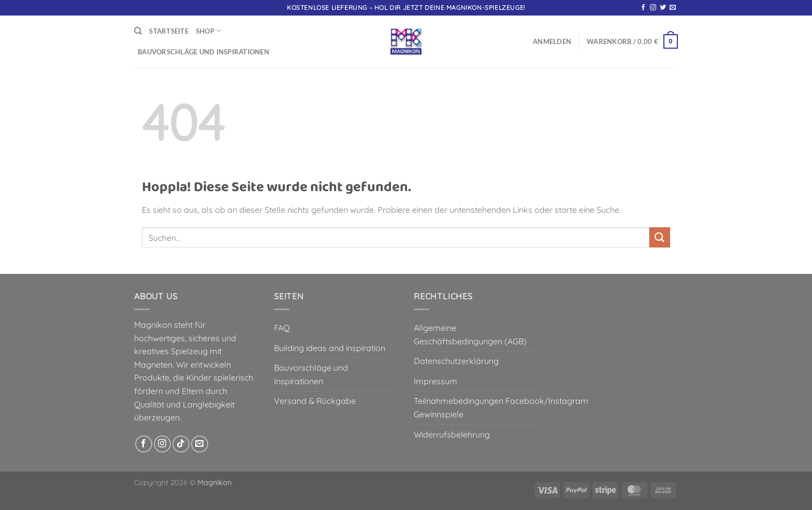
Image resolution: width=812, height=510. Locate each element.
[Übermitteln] (660, 237)
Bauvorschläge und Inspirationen (204, 52)
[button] (552, 41)
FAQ (282, 328)
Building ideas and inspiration (330, 348)
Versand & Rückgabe (315, 401)
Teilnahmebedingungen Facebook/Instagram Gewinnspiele (501, 407)
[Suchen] (138, 31)
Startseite (169, 31)
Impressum (436, 381)
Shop (208, 31)
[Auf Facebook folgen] (643, 8)
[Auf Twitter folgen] (663, 8)
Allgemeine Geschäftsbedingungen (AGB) (470, 334)
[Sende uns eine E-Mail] (673, 8)
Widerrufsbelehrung (452, 434)
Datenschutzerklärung (456, 361)
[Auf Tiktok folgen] (181, 444)
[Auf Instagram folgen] (653, 8)
